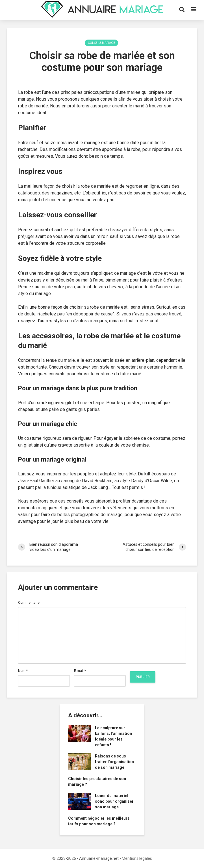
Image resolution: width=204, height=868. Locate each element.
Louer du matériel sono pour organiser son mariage (114, 801)
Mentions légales (137, 858)
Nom (23, 671)
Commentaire (29, 603)
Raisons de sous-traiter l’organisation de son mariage (114, 762)
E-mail (80, 671)
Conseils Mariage (101, 43)
